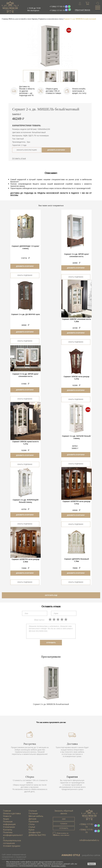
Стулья (32, 827)
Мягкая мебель (36, 816)
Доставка (72, 744)
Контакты (8, 830)
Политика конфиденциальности (13, 835)
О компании (9, 827)
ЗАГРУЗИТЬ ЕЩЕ (51, 595)
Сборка (30, 777)
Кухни (31, 830)
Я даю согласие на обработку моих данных (61, 834)
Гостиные (33, 813)
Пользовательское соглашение (12, 842)
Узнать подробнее (25, 275)
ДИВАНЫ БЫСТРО (37, 835)
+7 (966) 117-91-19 (57, 10)
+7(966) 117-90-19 (86, 826)
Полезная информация (9, 823)
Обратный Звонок (83, 10)
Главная (7, 811)
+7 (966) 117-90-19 (57, 6)
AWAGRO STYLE (71, 855)
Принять (92, 864)
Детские (32, 819)
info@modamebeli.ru (89, 840)
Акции (6, 819)
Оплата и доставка (12, 813)
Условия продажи (12, 846)
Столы (32, 824)
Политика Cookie (58, 866)
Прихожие (34, 822)
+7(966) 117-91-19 (86, 831)
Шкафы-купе (35, 832)
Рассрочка (30, 744)
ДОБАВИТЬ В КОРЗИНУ (56, 150)
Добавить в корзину (25, 266)
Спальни (33, 811)
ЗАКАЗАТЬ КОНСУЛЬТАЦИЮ (27, 150)
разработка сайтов (91, 855)
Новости (7, 816)
